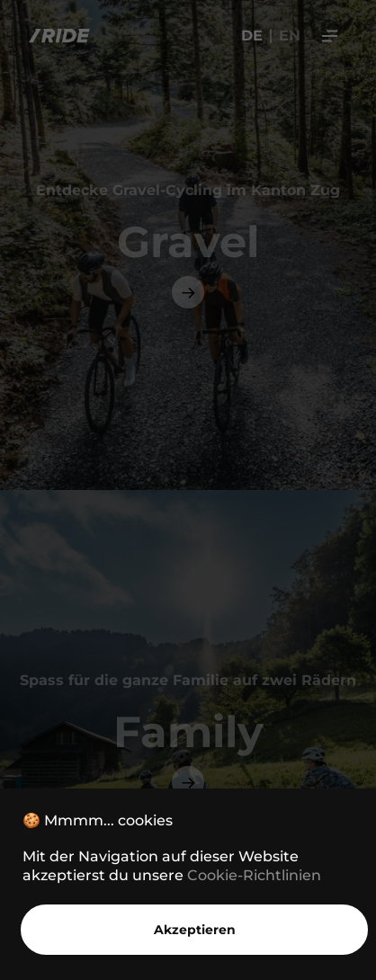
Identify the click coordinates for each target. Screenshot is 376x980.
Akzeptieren (195, 930)
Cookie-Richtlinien (254, 875)
